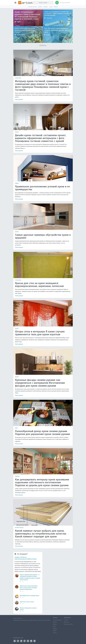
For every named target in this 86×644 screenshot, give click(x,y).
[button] (15, 3)
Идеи (51, 7)
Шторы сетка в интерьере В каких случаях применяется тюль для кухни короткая (40, 333)
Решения (17, 476)
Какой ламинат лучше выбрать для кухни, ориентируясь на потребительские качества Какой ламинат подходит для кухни (41, 534)
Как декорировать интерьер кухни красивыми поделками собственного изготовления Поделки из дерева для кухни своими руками (42, 482)
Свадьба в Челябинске (21, 557)
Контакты (66, 622)
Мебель (56, 7)
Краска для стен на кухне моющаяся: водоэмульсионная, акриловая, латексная (39, 285)
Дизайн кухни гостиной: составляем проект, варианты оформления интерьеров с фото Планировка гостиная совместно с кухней (41, 138)
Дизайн (40, 7)
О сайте (66, 620)
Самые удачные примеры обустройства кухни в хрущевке (43, 236)
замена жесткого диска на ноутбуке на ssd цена (26, 559)
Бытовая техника (33, 7)
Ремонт (17, 132)
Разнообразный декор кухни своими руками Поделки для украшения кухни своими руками (42, 433)
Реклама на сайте (68, 624)
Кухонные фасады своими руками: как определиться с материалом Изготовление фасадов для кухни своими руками (40, 383)
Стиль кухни (18, 78)
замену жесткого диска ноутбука (30, 565)
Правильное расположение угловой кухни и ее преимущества (42, 188)
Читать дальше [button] (19, 99)
